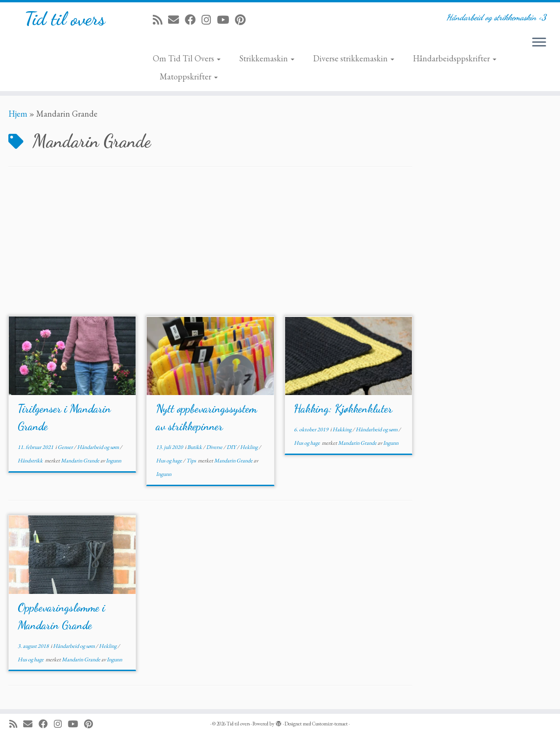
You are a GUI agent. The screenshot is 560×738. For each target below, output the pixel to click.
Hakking (342, 429)
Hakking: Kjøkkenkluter (343, 409)
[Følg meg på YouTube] (226, 20)
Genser (66, 447)
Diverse (215, 447)
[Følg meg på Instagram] (209, 20)
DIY (232, 447)
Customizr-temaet (330, 724)
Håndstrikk (31, 461)
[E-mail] (176, 20)
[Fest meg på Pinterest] (243, 20)
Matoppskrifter (189, 76)
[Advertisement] (210, 246)
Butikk (195, 447)
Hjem (18, 114)
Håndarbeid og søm (98, 447)
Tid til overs (65, 19)
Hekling (249, 447)
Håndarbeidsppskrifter (455, 58)
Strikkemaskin (267, 58)
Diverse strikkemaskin (354, 58)
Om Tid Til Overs (187, 58)
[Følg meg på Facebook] (193, 20)
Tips (192, 461)
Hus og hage (169, 461)
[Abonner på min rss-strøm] (160, 20)
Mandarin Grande (81, 461)
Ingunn (114, 461)
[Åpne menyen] (539, 43)
